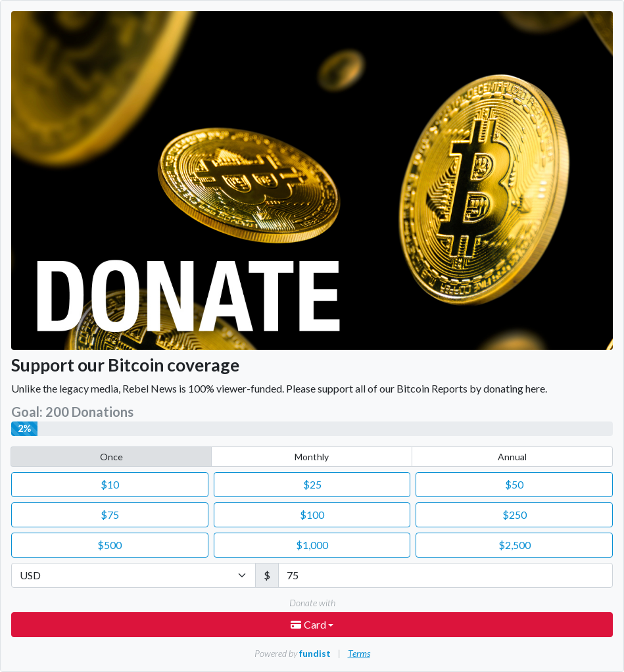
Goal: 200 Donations (72, 412)
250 (515, 515)
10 (110, 484)
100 (312, 515)
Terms (359, 653)
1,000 (312, 545)
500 (109, 545)
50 (514, 484)
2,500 (515, 545)
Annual (512, 457)
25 (312, 484)
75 (110, 515)
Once (111, 457)
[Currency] (133, 575)
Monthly (312, 457)
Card (309, 624)
